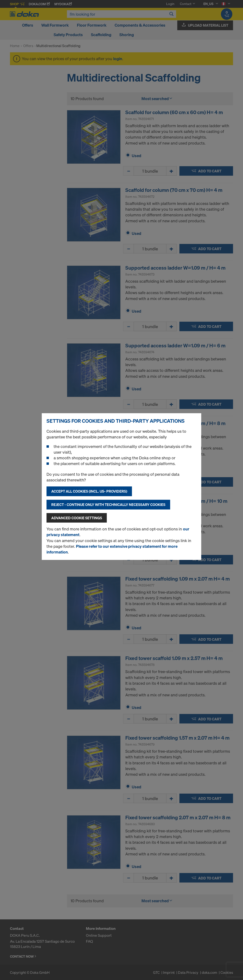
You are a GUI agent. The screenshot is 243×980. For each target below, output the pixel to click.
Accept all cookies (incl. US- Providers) (89, 491)
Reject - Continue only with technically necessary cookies (108, 505)
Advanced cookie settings (77, 518)
